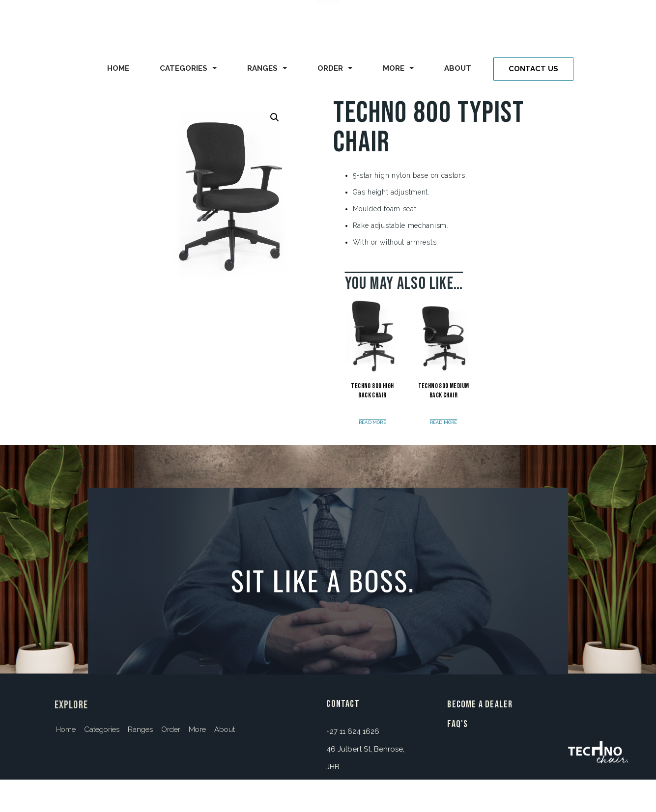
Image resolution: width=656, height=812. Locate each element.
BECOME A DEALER (480, 704)
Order (335, 68)
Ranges (267, 68)
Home (118, 68)
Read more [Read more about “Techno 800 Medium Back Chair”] (444, 423)
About (458, 68)
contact (343, 704)
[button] (533, 69)
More (398, 68)
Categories (188, 68)
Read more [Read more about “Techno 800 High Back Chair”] (372, 423)
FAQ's (457, 724)
